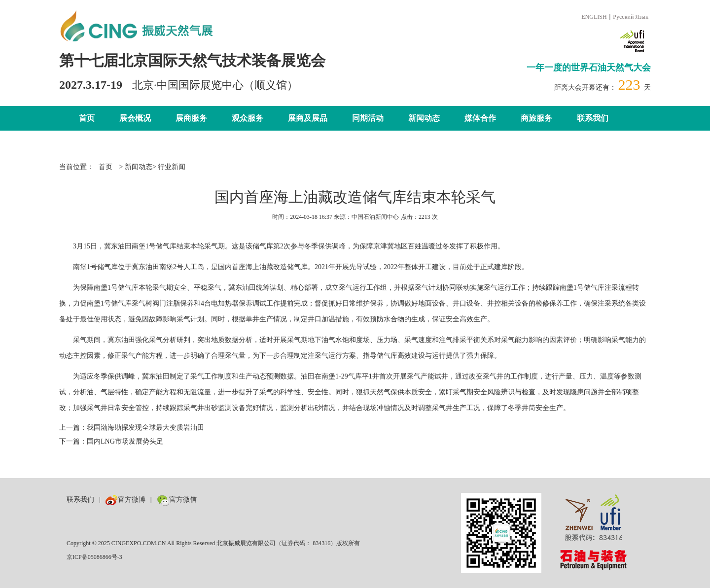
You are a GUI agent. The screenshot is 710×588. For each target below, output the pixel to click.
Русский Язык (631, 17)
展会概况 (135, 118)
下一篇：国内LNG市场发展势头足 (111, 441)
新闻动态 (424, 118)
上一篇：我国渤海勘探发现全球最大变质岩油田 (132, 428)
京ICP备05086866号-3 (94, 557)
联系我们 (593, 118)
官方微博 (125, 500)
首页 (87, 118)
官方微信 (177, 500)
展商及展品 (308, 118)
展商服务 (191, 118)
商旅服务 (536, 118)
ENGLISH (594, 17)
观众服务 (248, 118)
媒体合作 (480, 118)
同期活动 (368, 118)
